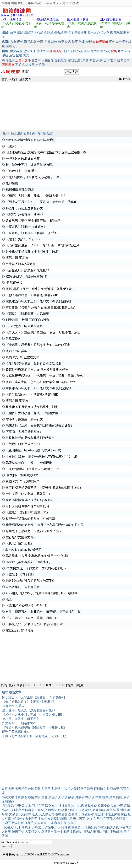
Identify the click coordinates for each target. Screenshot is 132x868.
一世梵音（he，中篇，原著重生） (29, 494)
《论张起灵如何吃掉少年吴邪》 (27, 606)
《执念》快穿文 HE (19, 543)
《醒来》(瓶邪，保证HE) (23, 239)
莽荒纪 (111, 819)
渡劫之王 (90, 832)
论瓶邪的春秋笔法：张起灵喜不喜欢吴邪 (34, 363)
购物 (14, 3)
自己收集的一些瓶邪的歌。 (24, 587)
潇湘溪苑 (8, 801)
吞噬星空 (61, 814)
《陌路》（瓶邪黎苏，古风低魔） (29, 314)
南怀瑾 (69, 33)
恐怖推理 (29, 51)
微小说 (105, 51)
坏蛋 (116, 810)
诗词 (75, 42)
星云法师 (80, 33)
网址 (21, 3)
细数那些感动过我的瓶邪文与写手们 (30, 140)
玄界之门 (99, 819)
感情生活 (43, 51)
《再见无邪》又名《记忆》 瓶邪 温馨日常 (34, 624)
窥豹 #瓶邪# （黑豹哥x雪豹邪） (27, 277)
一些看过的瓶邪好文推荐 (23, 159)
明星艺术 (35, 60)
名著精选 (21, 789)
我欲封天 (60, 823)
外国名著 (34, 789)
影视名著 (30, 42)
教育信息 (8, 60)
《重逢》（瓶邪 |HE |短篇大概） (28, 512)
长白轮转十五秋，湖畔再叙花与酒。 (30, 165)
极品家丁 (79, 819)
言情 (106, 60)
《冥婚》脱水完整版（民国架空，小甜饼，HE (34, 727)
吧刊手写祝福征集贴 (16, 732)
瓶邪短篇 (12, 183)
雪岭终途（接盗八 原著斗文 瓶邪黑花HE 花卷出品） (41, 308)
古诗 (81, 810)
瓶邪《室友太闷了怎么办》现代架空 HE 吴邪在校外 (41, 382)
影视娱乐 (61, 60)
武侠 (54, 42)
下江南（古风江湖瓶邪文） (24, 432)
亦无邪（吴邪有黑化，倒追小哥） (29, 562)
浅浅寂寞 (64, 806)
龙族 (89, 819)
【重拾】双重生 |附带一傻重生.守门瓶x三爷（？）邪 (42, 457)
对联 (123, 810)
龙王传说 (114, 814)
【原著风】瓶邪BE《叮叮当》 (26, 227)
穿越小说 (91, 806)
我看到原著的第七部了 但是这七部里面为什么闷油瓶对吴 (45, 525)
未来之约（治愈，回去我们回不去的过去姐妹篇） (40, 425)
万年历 (29, 3)
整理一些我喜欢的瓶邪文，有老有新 (30, 519)
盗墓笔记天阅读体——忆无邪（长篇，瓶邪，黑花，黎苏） (46, 376)
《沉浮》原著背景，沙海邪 (24, 214)
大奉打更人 (33, 832)
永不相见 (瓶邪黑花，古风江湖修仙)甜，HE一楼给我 (42, 593)
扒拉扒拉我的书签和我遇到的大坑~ (30, 438)
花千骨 (20, 806)
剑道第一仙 (49, 832)
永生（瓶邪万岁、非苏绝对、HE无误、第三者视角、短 (43, 612)
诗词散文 (100, 789)
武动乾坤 (25, 814)
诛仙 (124, 814)
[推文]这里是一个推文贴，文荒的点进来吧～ (36, 568)
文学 (98, 797)
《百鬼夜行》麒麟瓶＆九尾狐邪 (27, 270)
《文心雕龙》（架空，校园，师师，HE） (34, 618)
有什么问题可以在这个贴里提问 (27, 506)
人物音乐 (48, 60)
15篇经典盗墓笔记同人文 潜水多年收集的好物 (37, 370)
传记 (61, 42)
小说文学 (8, 797)
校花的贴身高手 (23, 823)
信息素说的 (13, 339)
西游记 (20, 65)
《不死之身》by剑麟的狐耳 (24, 326)
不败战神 (116, 832)
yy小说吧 (78, 806)
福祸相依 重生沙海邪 (20, 190)
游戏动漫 (74, 60)
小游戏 (74, 3)
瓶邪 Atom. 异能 (17, 351)
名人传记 (74, 789)
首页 (5, 79)
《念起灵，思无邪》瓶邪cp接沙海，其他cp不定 (38, 345)
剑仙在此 (77, 832)
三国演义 (41, 810)
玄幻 (113, 60)
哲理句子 (12, 46)
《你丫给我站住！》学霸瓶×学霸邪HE (32, 295)
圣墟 (5, 836)
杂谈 (89, 42)
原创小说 (54, 797)
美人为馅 (40, 823)
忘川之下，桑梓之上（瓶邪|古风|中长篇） (34, 531)
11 (59, 685)
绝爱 (9, 599)
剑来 (28, 806)
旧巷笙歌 (8, 806)
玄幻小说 (15, 810)
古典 (13, 42)
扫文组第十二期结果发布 (19, 723)
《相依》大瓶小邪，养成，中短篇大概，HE (36, 196)
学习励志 (87, 789)
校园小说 (104, 806)
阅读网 (5, 3)
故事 (13, 33)
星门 (126, 832)
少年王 (72, 823)
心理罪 (6, 823)
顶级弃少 (18, 832)
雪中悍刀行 (33, 819)
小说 (38, 3)
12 (63, 685)
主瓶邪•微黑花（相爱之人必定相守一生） (34, 177)
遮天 (35, 814)
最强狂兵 (91, 827)
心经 (40, 33)
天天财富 (62, 3)
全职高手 (122, 819)
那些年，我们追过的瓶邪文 (24, 208)
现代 (20, 42)
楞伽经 (59, 33)
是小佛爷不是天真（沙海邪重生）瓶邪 (32, 252)
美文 (26, 55)
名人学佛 (107, 33)
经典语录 (123, 60)
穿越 (85, 60)
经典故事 (113, 789)
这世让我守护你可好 (20, 630)
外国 (40, 42)
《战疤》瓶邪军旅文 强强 (23, 444)
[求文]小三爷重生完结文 (22, 475)
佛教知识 (120, 33)
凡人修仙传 (47, 814)
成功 (126, 797)
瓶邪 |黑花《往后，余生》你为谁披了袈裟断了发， (40, 289)
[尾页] (80, 685)
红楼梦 (30, 65)
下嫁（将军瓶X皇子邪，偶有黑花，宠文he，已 (34, 736)
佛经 (20, 33)
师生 (121, 51)
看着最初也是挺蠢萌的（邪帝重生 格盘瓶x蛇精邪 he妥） (44, 488)
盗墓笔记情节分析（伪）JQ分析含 (29, 500)
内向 (128, 51)
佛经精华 (30, 33)
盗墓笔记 (74, 814)
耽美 (105, 797)
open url (6, 846)
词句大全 (115, 42)
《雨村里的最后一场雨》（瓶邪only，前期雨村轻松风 (42, 245)
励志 (68, 42)
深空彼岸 (51, 806)
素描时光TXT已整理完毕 (23, 357)
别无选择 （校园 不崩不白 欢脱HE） (31, 320)
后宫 (12, 55)
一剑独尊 (64, 832)
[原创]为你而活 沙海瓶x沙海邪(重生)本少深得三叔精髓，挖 (46, 152)
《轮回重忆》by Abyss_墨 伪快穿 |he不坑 (33, 450)
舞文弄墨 (16, 51)
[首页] (70, 685)
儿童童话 (47, 789)
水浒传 (40, 65)
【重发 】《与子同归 (20, 574)
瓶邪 (66, 51)
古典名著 (8, 789)
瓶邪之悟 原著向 (17, 258)
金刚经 (49, 33)
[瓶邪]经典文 (14, 283)
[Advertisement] (66, 106)
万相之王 (38, 806)
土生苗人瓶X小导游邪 (21, 264)
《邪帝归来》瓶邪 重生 (22, 171)
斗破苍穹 (88, 814)
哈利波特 (18, 819)
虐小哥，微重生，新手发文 (24, 419)
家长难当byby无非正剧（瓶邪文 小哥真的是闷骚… (40, 301)
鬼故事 (95, 51)
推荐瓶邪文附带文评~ (20, 537)
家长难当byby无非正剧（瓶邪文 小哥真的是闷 (34, 697)
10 (54, 685)
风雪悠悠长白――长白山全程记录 (29, 463)
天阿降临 (64, 827)
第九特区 (103, 832)
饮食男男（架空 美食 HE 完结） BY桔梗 (33, 221)
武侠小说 (60, 789)
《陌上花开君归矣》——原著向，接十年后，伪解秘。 (43, 202)
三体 (51, 823)
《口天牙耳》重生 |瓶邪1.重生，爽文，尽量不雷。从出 (43, 332)
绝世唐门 (101, 814)
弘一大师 (94, 33)
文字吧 (13, 814)
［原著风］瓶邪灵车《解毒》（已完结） (34, 233)
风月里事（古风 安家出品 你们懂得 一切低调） (38, 556)
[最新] (20, 685)
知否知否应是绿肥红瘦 (57, 819)
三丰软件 (49, 3)
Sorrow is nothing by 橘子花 (23, 550)
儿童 (47, 42)
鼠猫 (19, 55)
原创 (73, 51)
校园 (92, 60)
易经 (5, 55)
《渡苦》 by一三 (17, 146)
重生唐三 (78, 827)
